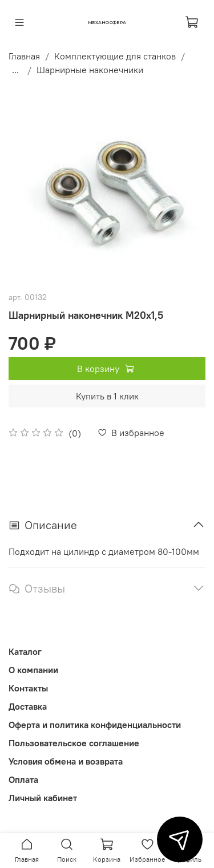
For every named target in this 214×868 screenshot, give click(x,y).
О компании (33, 670)
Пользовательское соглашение (74, 743)
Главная (24, 56)
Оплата (23, 779)
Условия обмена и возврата (66, 761)
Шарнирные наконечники (90, 70)
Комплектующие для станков (115, 56)
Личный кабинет (43, 798)
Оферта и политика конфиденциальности (95, 725)
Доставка (28, 706)
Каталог (25, 651)
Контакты (28, 688)
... (15, 70)
